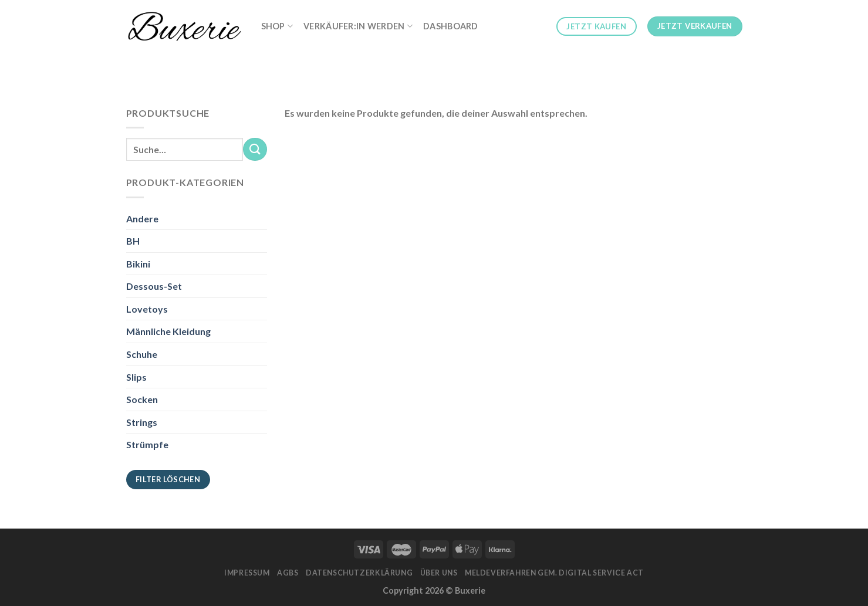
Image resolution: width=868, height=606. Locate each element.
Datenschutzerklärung (359, 573)
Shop (277, 26)
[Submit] (255, 149)
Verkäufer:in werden (358, 26)
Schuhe (142, 354)
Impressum (247, 573)
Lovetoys (147, 309)
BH (133, 241)
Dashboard (451, 26)
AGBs (288, 573)
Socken (142, 399)
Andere (142, 219)
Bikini (138, 264)
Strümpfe (147, 444)
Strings (142, 422)
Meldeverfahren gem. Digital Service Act (554, 573)
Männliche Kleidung (168, 331)
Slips (136, 377)
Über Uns (439, 573)
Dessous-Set (154, 286)
